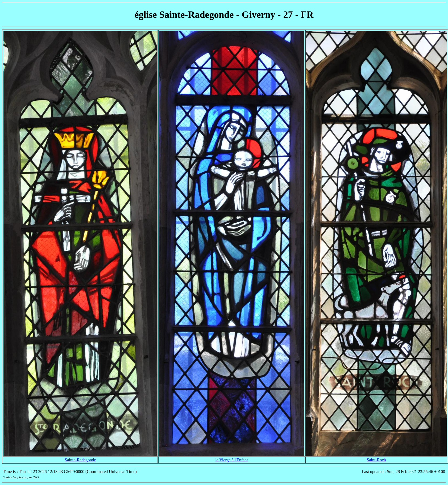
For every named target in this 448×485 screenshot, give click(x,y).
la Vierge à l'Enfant (232, 460)
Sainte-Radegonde (80, 460)
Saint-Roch (376, 460)
